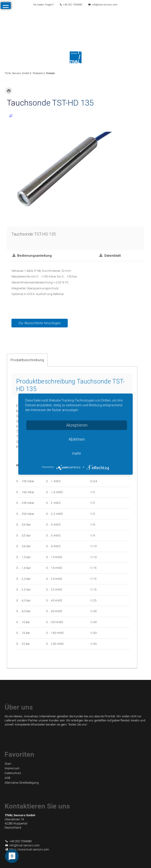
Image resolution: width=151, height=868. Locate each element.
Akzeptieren (77, 425)
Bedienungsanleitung (34, 256)
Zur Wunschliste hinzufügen (40, 323)
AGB (7, 778)
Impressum (12, 768)
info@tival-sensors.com (105, 5)
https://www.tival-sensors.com (27, 849)
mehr (77, 453)
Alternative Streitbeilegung (22, 783)
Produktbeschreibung (27, 360)
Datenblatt (112, 256)
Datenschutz (13, 773)
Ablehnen (77, 439)
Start (8, 764)
